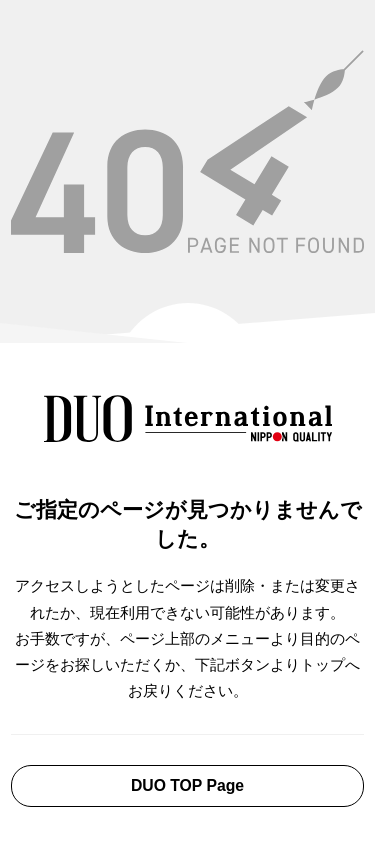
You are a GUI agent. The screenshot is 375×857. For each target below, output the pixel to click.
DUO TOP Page (187, 785)
